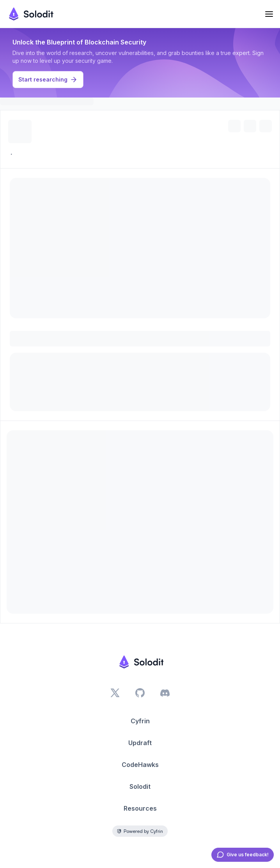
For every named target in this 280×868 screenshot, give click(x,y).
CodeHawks (140, 765)
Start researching (48, 80)
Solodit (140, 786)
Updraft (140, 743)
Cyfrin (140, 721)
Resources (140, 808)
